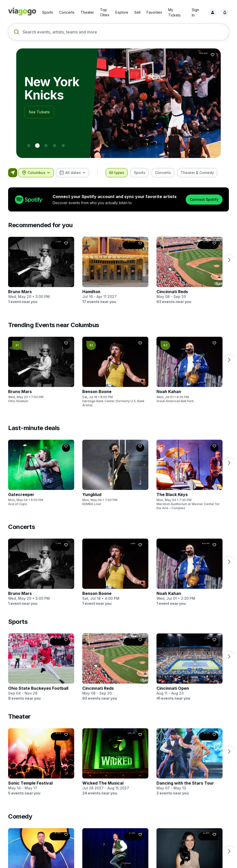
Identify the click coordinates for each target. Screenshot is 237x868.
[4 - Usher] (63, 146)
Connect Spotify (204, 199)
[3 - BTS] (55, 146)
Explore (122, 12)
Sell (137, 12)
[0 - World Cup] (29, 146)
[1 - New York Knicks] (37, 146)
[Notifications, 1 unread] (225, 12)
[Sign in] (213, 12)
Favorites (154, 12)
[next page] (229, 260)
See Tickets (39, 105)
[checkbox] (117, 173)
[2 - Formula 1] (46, 146)
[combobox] (36, 173)
